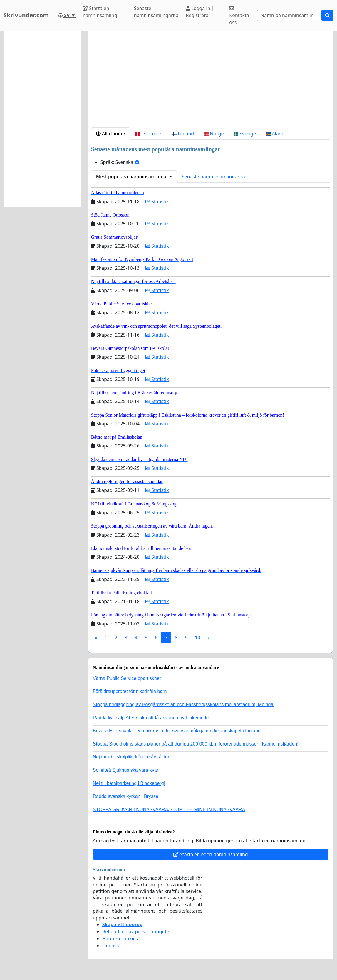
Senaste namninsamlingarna (156, 12)
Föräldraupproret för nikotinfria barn (130, 691)
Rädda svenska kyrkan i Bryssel (126, 796)
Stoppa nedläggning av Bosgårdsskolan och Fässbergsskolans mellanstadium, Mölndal (184, 704)
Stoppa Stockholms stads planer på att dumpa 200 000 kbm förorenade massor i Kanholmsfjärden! (196, 744)
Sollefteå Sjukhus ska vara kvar (126, 770)
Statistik (157, 202)
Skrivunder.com (26, 15)
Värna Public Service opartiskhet (127, 678)
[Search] (289, 15)
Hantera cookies (120, 939)
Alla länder (111, 134)
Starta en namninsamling (100, 12)
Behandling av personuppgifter (137, 931)
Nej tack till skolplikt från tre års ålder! (132, 757)
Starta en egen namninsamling (211, 854)
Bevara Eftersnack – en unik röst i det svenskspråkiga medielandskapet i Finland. (177, 731)
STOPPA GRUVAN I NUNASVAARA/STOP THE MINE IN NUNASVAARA (169, 810)
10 (197, 638)
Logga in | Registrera (200, 12)
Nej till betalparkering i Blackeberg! (129, 783)
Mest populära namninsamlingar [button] (132, 177)
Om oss (111, 946)
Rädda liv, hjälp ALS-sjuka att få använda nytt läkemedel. (152, 718)
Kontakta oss (239, 16)
